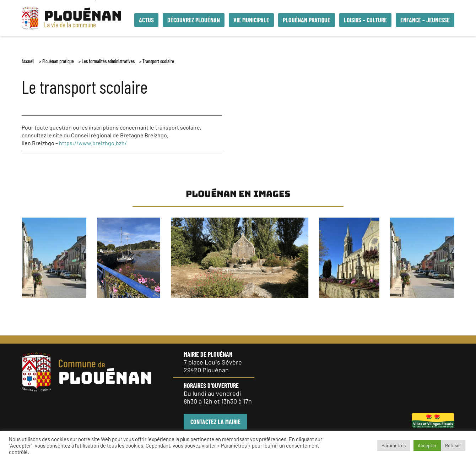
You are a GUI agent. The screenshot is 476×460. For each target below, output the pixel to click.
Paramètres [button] (394, 445)
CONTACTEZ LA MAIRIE (215, 422)
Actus (146, 20)
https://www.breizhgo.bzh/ (93, 143)
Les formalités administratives (108, 61)
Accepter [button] (427, 445)
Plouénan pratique (58, 61)
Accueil (28, 61)
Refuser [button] (453, 445)
